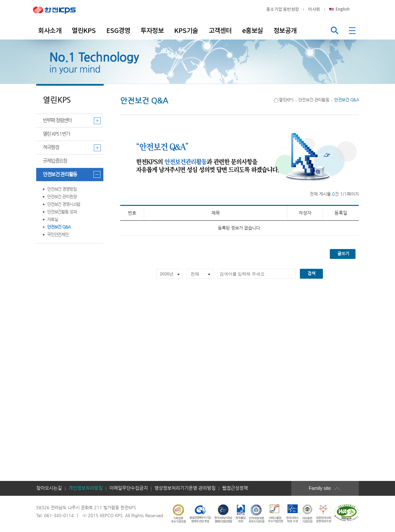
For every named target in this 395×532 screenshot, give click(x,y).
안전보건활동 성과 (62, 212)
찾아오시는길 (49, 488)
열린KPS (84, 31)
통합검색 (334, 30)
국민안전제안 (58, 235)
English (343, 9)
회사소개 (50, 31)
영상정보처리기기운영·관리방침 (185, 488)
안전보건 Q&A (59, 227)
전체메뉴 (353, 30)
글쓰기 (343, 254)
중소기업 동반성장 (283, 9)
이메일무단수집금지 (129, 488)
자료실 (53, 220)
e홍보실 (253, 31)
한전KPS (59, 10)
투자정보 (152, 31)
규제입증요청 (55, 161)
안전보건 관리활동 (60, 174)
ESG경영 (118, 31)
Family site (329, 488)
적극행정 (51, 147)
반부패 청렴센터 (57, 120)
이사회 (314, 9)
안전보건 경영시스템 (64, 204)
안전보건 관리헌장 (62, 197)
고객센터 (220, 31)
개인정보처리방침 (86, 488)
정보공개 (285, 31)
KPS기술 (186, 31)
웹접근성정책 (235, 488)
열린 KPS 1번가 (56, 134)
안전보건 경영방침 (62, 189)
